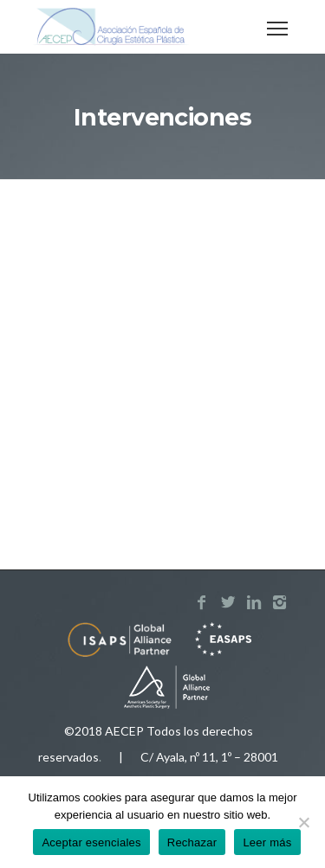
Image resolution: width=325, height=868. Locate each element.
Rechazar (192, 842)
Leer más (267, 842)
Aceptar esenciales (91, 842)
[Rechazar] (303, 822)
